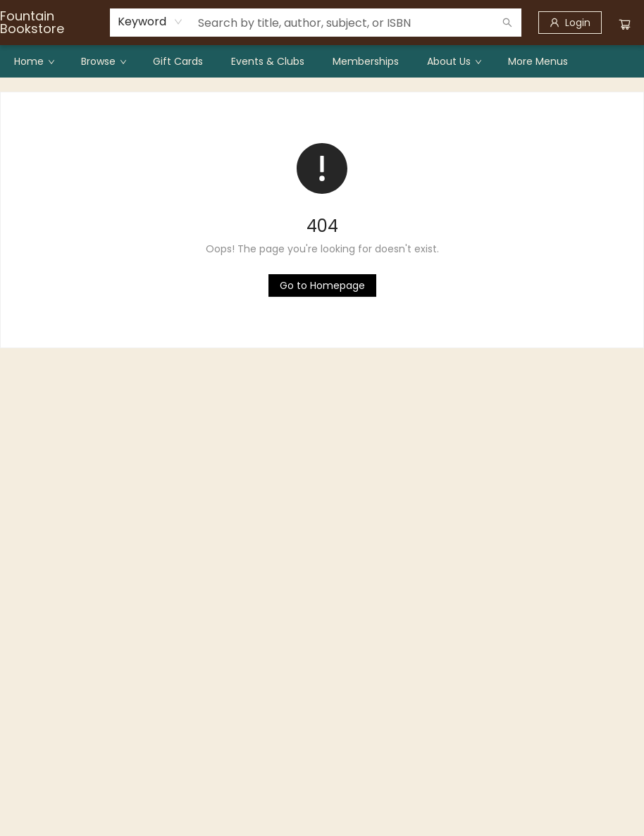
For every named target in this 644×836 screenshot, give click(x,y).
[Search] (507, 23)
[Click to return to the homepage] (322, 285)
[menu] (322, 61)
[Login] (570, 23)
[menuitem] (33, 61)
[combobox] (150, 22)
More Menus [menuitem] (538, 61)
